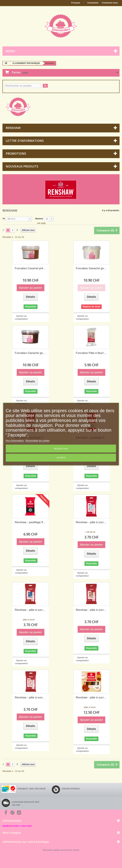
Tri (4, 219)
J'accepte (61, 458)
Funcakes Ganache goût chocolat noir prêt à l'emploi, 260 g (31, 353)
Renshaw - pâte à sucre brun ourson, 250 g (92, 610)
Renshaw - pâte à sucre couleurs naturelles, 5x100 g (92, 697)
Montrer (39, 219)
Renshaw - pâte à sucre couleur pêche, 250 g (31, 697)
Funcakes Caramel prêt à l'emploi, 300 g (31, 268)
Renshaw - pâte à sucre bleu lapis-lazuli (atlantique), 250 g (31, 610)
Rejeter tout (61, 449)
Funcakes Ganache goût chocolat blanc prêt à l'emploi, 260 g (92, 268)
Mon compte (12, 833)
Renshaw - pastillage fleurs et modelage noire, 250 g (31, 522)
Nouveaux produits (22, 166)
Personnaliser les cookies (38, 441)
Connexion (93, 3)
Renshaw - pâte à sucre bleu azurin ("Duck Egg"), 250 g (92, 522)
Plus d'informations (15, 441)
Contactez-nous (110, 3)
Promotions (16, 153)
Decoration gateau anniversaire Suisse (61, 850)
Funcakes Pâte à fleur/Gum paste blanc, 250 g (92, 353)
